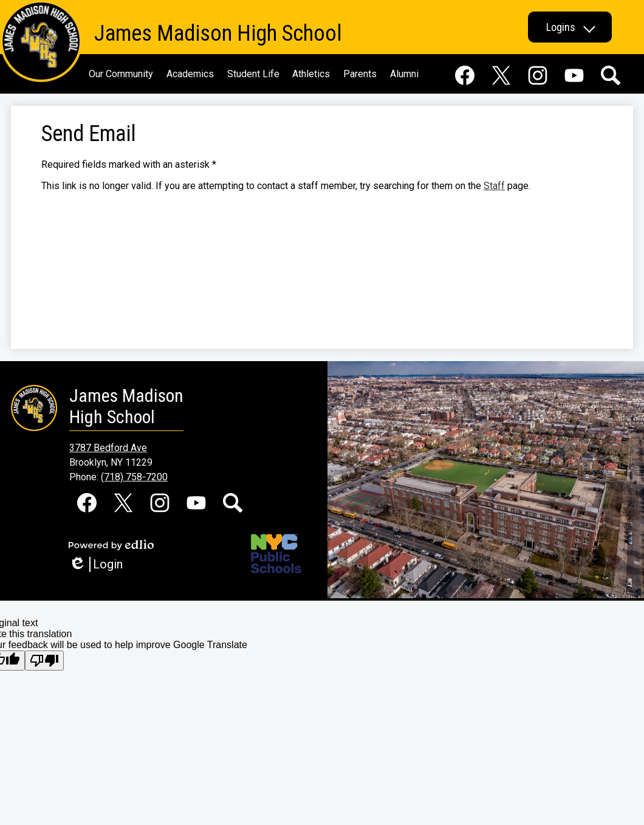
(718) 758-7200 (134, 477)
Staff (494, 186)
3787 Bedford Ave (108, 448)
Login (96, 564)
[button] (570, 27)
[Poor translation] (44, 661)
